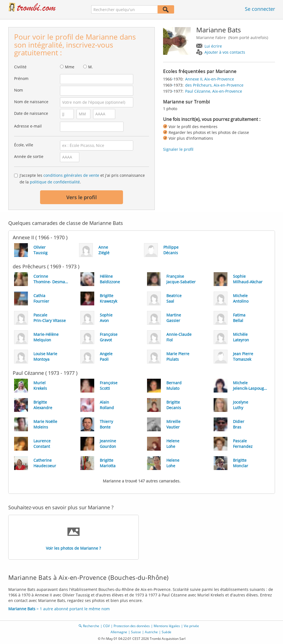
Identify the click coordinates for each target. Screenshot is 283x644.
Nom (19, 90)
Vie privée (191, 626)
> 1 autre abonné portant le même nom (59, 609)
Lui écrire (213, 46)
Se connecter (260, 9)
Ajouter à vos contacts (225, 52)
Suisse (136, 632)
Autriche (151, 632)
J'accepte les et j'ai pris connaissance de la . (82, 179)
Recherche (91, 626)
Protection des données (132, 626)
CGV (106, 626)
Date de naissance (31, 113)
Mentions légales (167, 626)
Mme (70, 67)
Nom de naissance (31, 102)
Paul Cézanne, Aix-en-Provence (214, 91)
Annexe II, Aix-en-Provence (210, 79)
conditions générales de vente (71, 175)
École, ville (24, 145)
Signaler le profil (178, 149)
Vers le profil (82, 197)
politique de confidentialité (55, 182)
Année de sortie (29, 156)
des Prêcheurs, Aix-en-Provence (214, 85)
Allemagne (119, 632)
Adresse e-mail (28, 126)
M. (91, 67)
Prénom (21, 78)
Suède (167, 632)
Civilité (20, 67)
